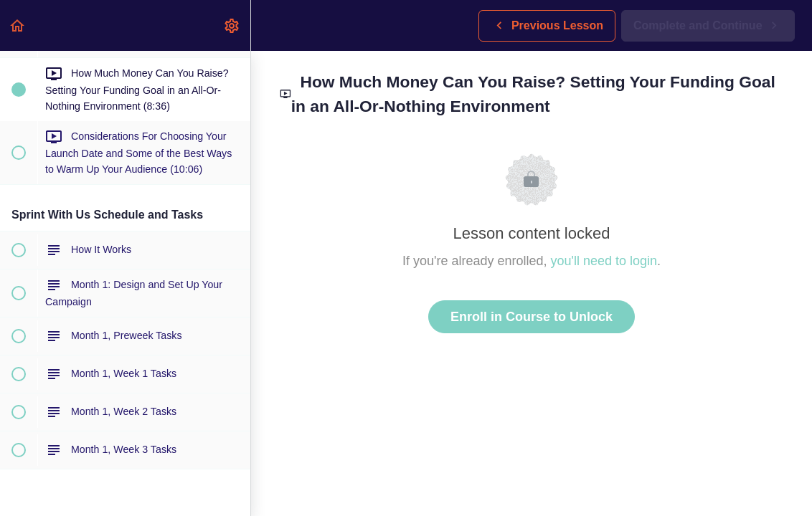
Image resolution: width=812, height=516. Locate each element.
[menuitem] (232, 25)
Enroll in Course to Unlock (532, 317)
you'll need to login (604, 261)
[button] (18, 25)
